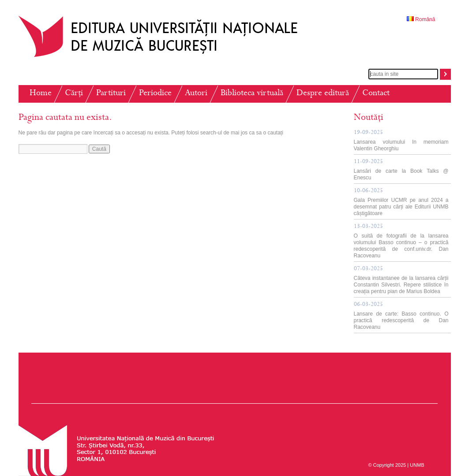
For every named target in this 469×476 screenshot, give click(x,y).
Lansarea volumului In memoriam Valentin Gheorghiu (401, 141)
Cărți (74, 94)
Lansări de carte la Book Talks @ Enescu (401, 170)
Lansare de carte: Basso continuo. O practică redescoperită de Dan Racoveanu (401, 316)
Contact (376, 94)
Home (41, 94)
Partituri (111, 94)
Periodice (155, 94)
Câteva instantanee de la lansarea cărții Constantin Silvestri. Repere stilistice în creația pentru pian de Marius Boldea (401, 280)
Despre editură (323, 94)
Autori (196, 94)
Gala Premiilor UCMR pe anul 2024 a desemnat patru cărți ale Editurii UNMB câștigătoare (401, 202)
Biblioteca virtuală (252, 94)
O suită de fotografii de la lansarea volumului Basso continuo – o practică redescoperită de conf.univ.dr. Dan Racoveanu (401, 241)
